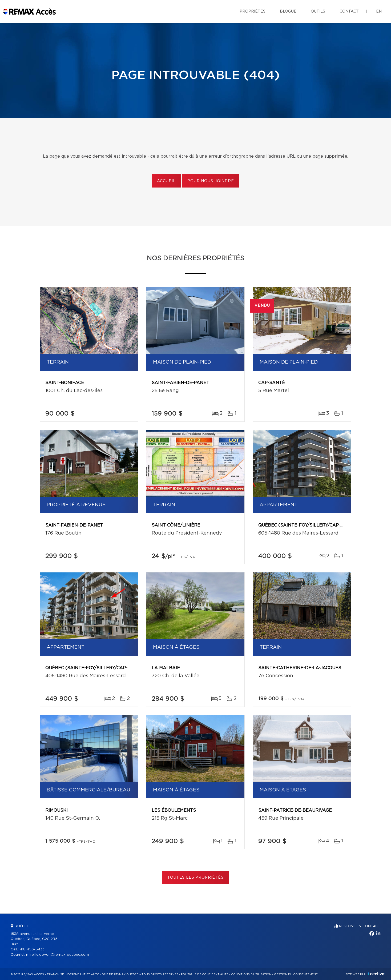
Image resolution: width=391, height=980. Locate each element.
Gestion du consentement (296, 974)
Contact (349, 11)
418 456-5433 (32, 949)
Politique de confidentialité (205, 974)
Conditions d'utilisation (251, 974)
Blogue (288, 11)
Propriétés (253, 11)
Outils (318, 11)
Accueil (166, 181)
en (379, 11)
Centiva (376, 974)
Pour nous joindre (211, 181)
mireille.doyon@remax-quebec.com (58, 955)
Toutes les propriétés (195, 878)
